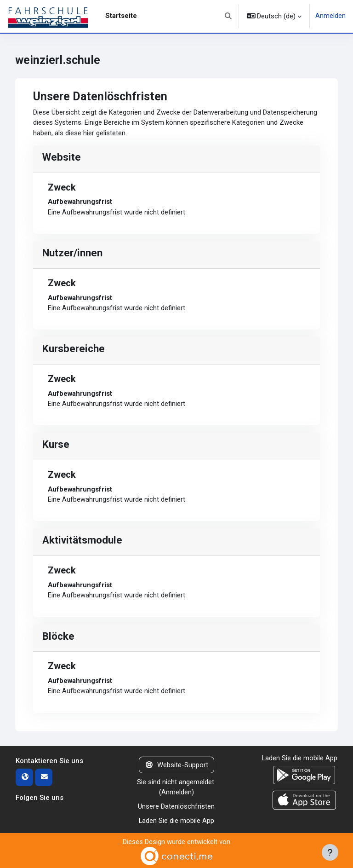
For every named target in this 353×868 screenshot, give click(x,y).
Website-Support (176, 765)
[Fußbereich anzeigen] (330, 852)
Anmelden (330, 16)
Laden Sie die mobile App (176, 820)
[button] (228, 16)
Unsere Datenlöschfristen (176, 806)
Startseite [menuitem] (121, 16)
